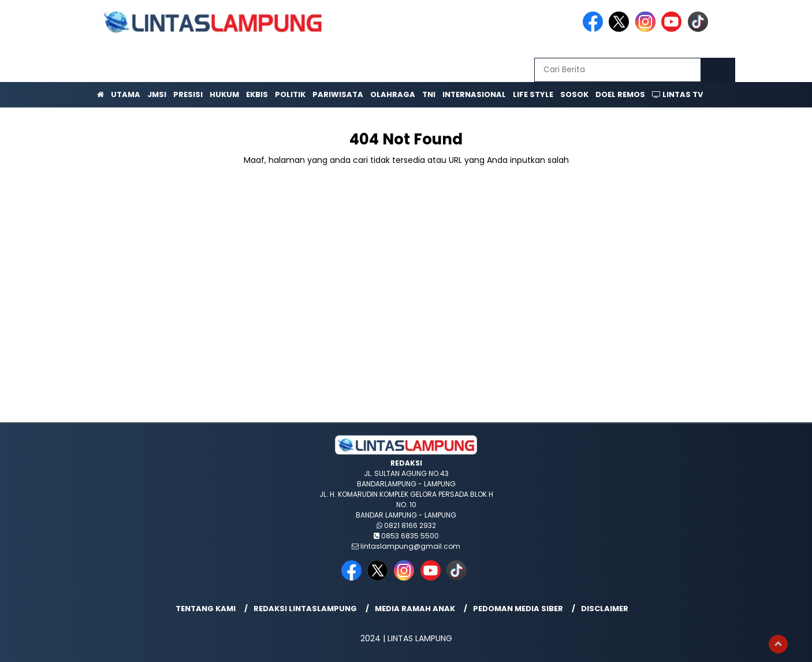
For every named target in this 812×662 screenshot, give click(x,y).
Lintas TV (677, 94)
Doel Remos (620, 94)
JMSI (157, 94)
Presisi (188, 94)
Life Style (533, 94)
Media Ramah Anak (415, 609)
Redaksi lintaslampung (305, 609)
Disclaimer (605, 609)
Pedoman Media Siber (518, 609)
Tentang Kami (206, 609)
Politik (290, 94)
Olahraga (393, 94)
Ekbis (257, 94)
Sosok (574, 94)
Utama (126, 94)
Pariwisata (338, 94)
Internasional (474, 94)
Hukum (224, 94)
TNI (429, 94)
